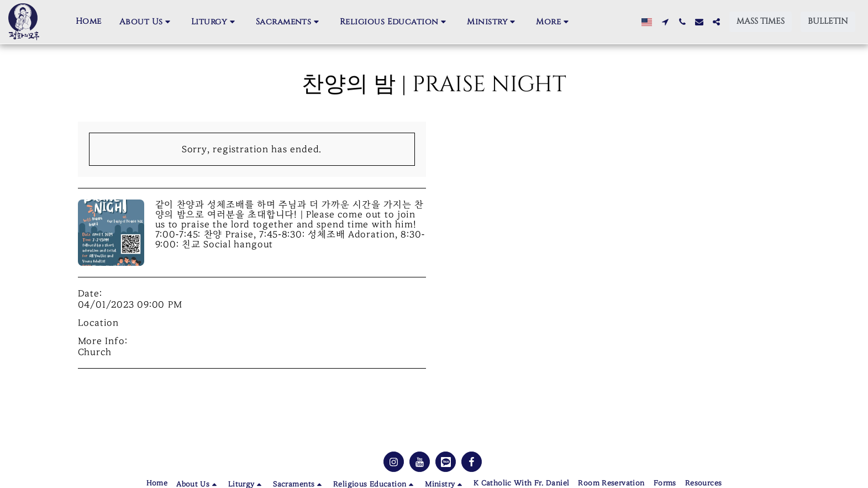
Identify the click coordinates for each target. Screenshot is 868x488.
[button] (146, 22)
